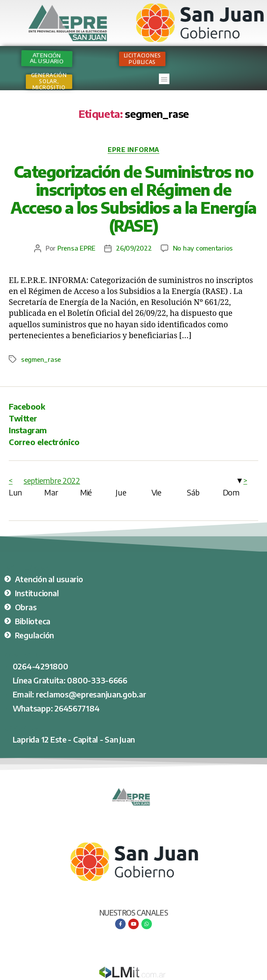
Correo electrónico (44, 442)
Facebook (27, 406)
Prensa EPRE (76, 248)
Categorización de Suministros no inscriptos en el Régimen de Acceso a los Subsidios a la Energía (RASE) (133, 198)
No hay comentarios (203, 248)
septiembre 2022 (52, 480)
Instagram (28, 430)
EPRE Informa (133, 150)
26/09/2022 (134, 248)
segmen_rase (41, 359)
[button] (164, 79)
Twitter (23, 418)
